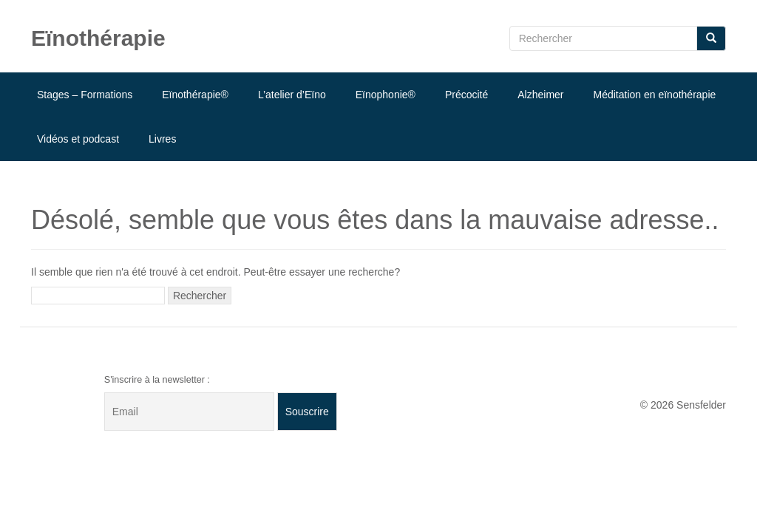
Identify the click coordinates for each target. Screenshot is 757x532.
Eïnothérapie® (195, 95)
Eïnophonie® (386, 95)
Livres (162, 139)
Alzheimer (540, 95)
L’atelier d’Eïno (292, 95)
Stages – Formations (85, 95)
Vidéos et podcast (78, 139)
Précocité (466, 95)
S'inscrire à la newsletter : (157, 380)
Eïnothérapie (98, 38)
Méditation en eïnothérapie (655, 95)
